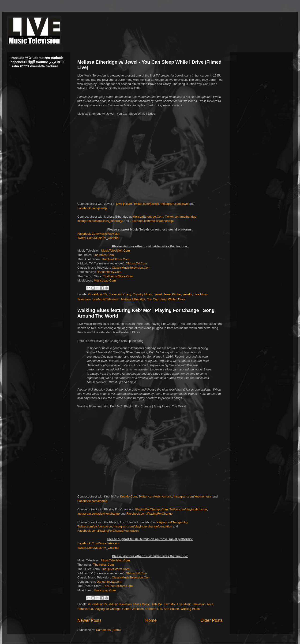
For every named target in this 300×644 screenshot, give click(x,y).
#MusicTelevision (120, 604)
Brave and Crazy (120, 294)
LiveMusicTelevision (106, 299)
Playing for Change (108, 609)
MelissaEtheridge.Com (148, 217)
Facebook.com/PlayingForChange (150, 514)
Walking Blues (190, 609)
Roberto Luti (154, 609)
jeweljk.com (124, 204)
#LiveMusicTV (97, 294)
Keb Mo (157, 604)
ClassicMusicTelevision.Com (131, 268)
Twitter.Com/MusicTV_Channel (98, 238)
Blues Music (142, 604)
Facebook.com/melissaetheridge (152, 221)
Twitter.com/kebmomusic (155, 496)
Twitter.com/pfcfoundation (95, 526)
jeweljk (187, 294)
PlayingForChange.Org (172, 522)
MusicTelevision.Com (116, 251)
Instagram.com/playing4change (99, 514)
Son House (171, 609)
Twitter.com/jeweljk (146, 204)
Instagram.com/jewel (174, 204)
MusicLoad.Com (105, 280)
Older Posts (212, 620)
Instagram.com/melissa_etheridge (100, 221)
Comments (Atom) (108, 630)
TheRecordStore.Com (118, 276)
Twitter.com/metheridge (180, 217)
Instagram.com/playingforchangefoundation (143, 526)
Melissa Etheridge (133, 299)
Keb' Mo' (169, 604)
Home (151, 620)
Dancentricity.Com (109, 272)
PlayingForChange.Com (152, 509)
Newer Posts (89, 620)
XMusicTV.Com (137, 263)
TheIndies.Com (104, 255)
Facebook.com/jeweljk (92, 208)
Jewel (158, 294)
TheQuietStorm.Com (115, 259)
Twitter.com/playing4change (188, 509)
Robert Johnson (133, 609)
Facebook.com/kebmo (92, 501)
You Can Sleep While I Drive (166, 299)
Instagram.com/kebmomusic (193, 496)
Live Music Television (191, 604)
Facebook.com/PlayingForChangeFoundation (108, 531)
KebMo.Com (128, 496)
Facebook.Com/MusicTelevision (99, 234)
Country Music (142, 294)
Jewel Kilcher (172, 294)
